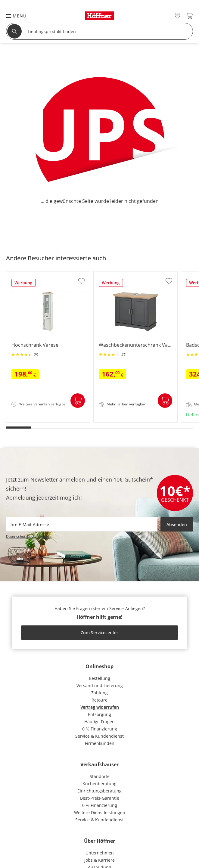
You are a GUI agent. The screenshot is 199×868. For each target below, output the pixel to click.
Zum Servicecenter (99, 632)
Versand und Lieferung (100, 685)
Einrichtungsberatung (99, 791)
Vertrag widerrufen (100, 707)
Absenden (177, 524)
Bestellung (99, 678)
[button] (13, 16)
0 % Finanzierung (100, 729)
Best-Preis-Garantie (100, 798)
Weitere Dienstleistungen (100, 812)
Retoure (99, 700)
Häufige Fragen (99, 722)
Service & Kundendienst (99, 736)
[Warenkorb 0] (190, 16)
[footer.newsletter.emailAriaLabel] (82, 524)
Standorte (100, 776)
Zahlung (99, 693)
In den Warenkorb (78, 401)
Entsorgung (99, 714)
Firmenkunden (100, 743)
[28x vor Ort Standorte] (177, 16)
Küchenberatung (99, 784)
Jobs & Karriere (99, 860)
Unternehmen (100, 853)
